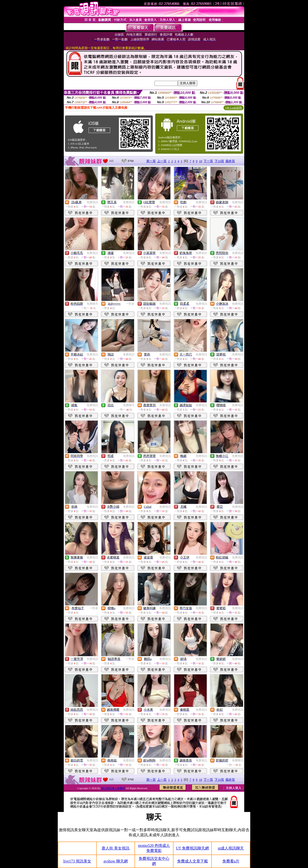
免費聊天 (92, 304)
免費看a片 (231, 861)
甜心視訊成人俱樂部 (113, 788)
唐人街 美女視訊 (115, 848)
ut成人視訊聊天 (231, 848)
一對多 (130, 304)
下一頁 (208, 161)
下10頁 (219, 161)
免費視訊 (92, 202)
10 (201, 161)
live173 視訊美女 (77, 861)
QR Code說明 (234, 108)
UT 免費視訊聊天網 (192, 848)
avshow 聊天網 (116, 861)
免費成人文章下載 (192, 861)
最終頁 (230, 161)
